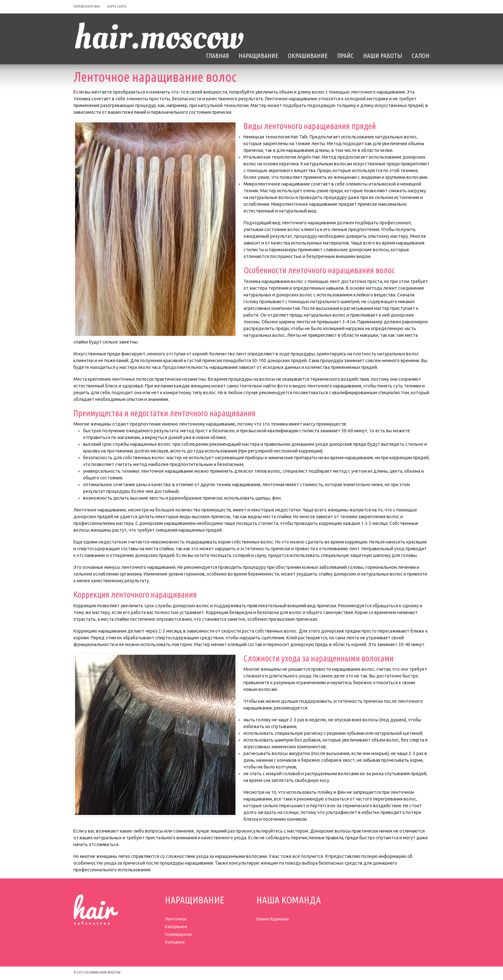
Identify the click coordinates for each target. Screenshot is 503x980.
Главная (217, 56)
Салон (421, 56)
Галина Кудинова (273, 919)
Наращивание (258, 56)
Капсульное (176, 926)
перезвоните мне (87, 6)
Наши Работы (383, 56)
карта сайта (117, 6)
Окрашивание (308, 56)
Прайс (345, 56)
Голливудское (178, 934)
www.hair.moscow (106, 972)
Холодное (175, 942)
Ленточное (176, 919)
